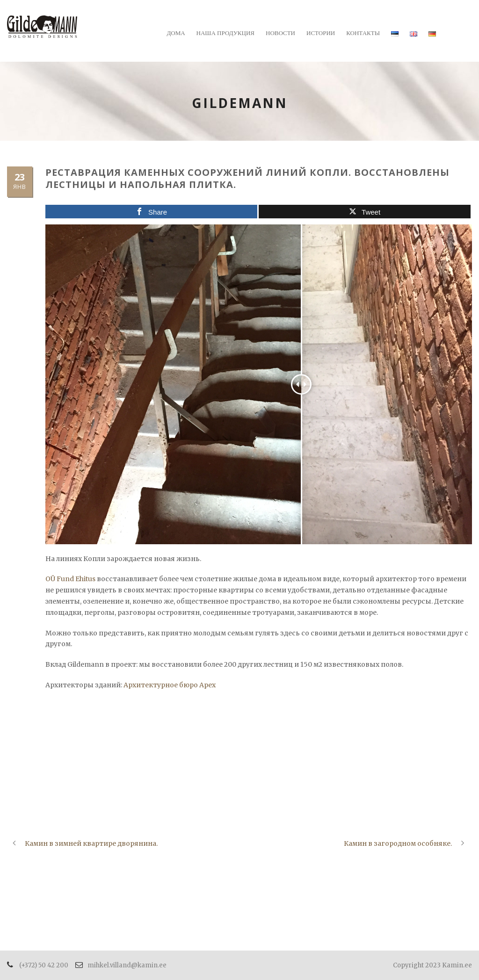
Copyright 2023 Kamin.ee (432, 965)
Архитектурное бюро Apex (170, 685)
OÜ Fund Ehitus (70, 579)
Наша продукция (225, 33)
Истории (321, 33)
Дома (176, 33)
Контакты (363, 33)
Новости (280, 33)
